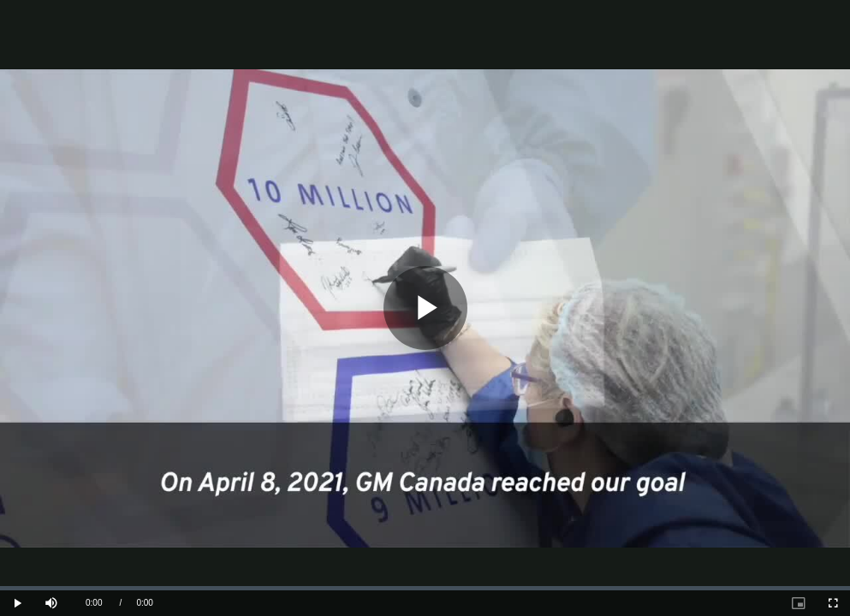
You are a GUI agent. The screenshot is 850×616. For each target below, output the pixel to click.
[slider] (425, 588)
